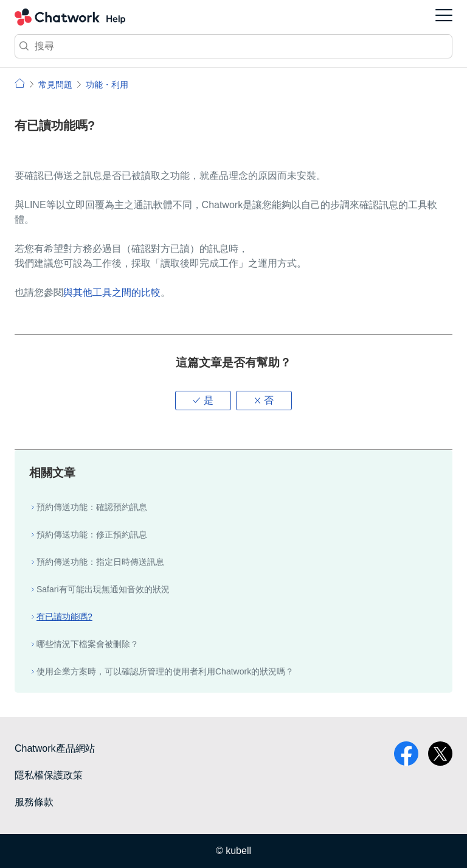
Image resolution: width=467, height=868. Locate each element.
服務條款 (34, 802)
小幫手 (20, 83)
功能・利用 (107, 85)
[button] (203, 401)
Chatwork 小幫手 (70, 17)
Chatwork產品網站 (55, 748)
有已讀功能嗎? (64, 617)
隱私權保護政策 (49, 775)
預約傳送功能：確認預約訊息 (92, 507)
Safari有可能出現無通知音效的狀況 (103, 589)
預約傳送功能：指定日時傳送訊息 (100, 562)
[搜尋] (233, 46)
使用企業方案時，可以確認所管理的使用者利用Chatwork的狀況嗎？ (165, 671)
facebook (406, 754)
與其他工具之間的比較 (112, 292)
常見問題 (55, 85)
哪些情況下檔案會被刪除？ (88, 644)
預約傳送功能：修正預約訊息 (92, 534)
